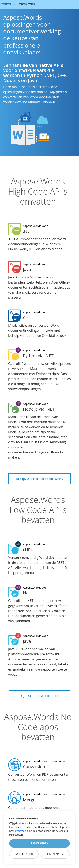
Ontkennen (55, 854)
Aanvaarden (39, 843)
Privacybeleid (21, 831)
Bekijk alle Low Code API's (39, 696)
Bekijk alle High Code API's (40, 479)
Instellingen (24, 854)
